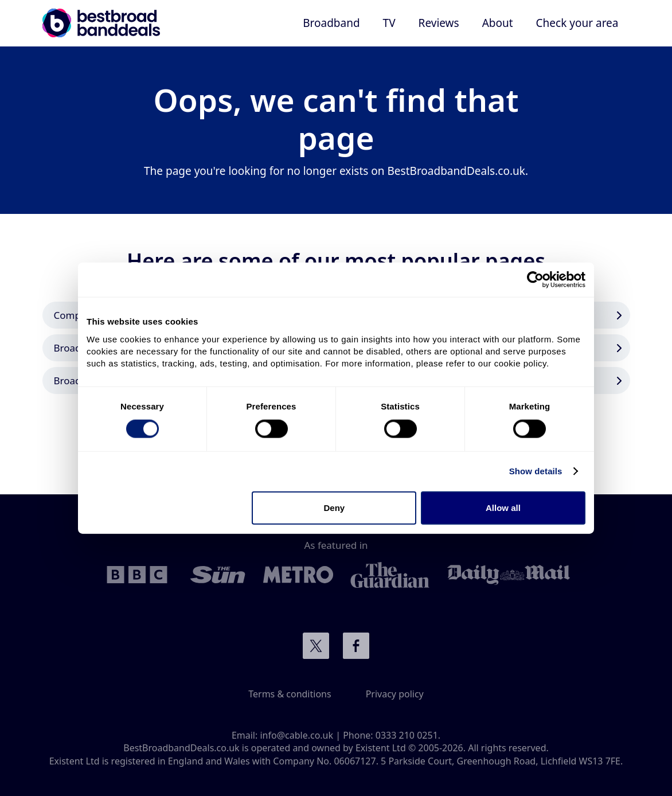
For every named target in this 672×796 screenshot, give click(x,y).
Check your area (577, 23)
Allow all (503, 507)
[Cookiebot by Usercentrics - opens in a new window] (535, 280)
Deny (335, 507)
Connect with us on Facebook (356, 646)
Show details (536, 471)
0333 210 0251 (407, 735)
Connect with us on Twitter (316, 646)
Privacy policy (395, 694)
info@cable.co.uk (296, 735)
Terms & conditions (290, 694)
